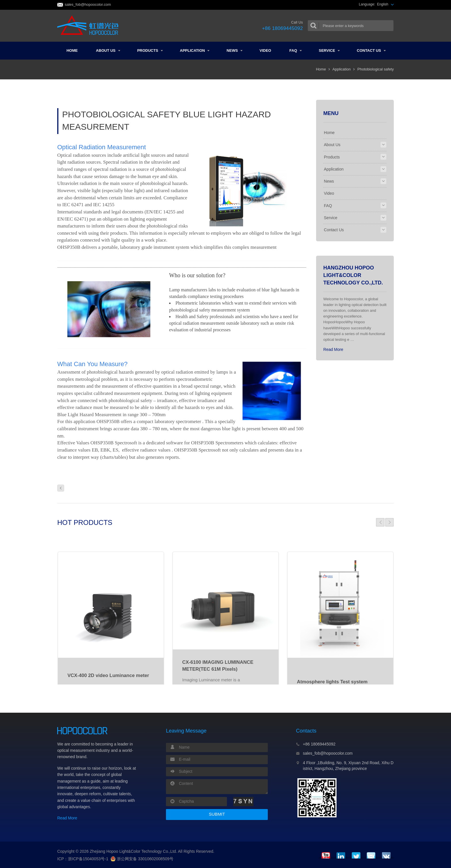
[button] (380, 522)
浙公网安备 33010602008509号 (142, 859)
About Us (108, 50)
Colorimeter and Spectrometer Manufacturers (90, 26)
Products (150, 50)
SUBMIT (217, 814)
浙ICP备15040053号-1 (88, 859)
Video (265, 50)
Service (329, 50)
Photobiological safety (376, 69)
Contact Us (371, 50)
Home (72, 50)
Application (195, 50)
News (235, 50)
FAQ (296, 50)
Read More (333, 349)
